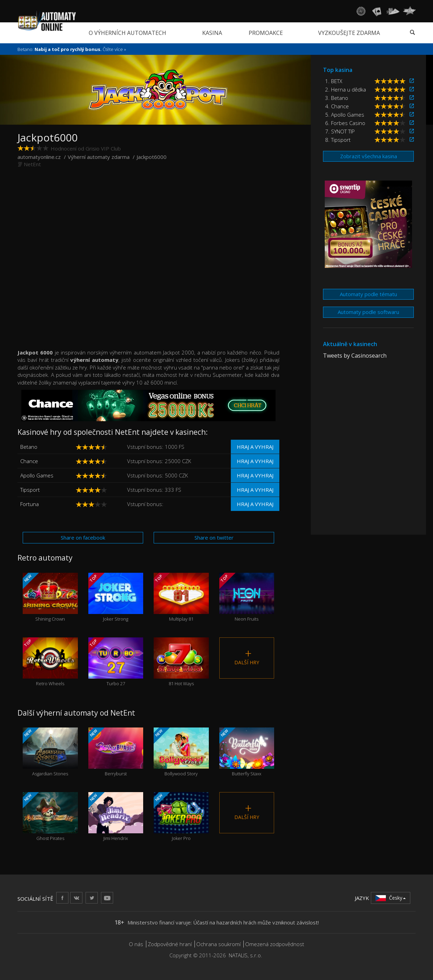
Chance (29, 461)
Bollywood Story (181, 752)
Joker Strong (116, 597)
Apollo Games (37, 475)
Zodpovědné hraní (170, 944)
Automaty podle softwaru (368, 312)
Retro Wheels (50, 662)
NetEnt (32, 164)
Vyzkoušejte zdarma (349, 33)
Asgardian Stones (50, 752)
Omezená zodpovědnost (275, 944)
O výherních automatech (127, 33)
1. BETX (334, 81)
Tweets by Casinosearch (355, 356)
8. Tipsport (338, 140)
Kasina (212, 33)
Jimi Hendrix (116, 817)
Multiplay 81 (181, 597)
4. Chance (337, 106)
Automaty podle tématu (368, 294)
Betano (29, 447)
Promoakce (266, 33)
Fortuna (30, 504)
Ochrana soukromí (218, 944)
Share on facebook (83, 537)
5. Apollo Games (345, 115)
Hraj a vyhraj (255, 447)
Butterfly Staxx (247, 752)
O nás (136, 944)
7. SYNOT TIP (340, 131)
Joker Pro (181, 817)
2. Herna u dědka (346, 89)
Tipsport (30, 490)
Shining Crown (50, 597)
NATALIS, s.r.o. (245, 955)
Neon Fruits (247, 597)
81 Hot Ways (181, 662)
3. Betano (337, 98)
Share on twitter (214, 537)
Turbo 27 (116, 662)
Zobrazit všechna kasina (369, 156)
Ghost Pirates (50, 817)
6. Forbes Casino (345, 123)
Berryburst (116, 752)
